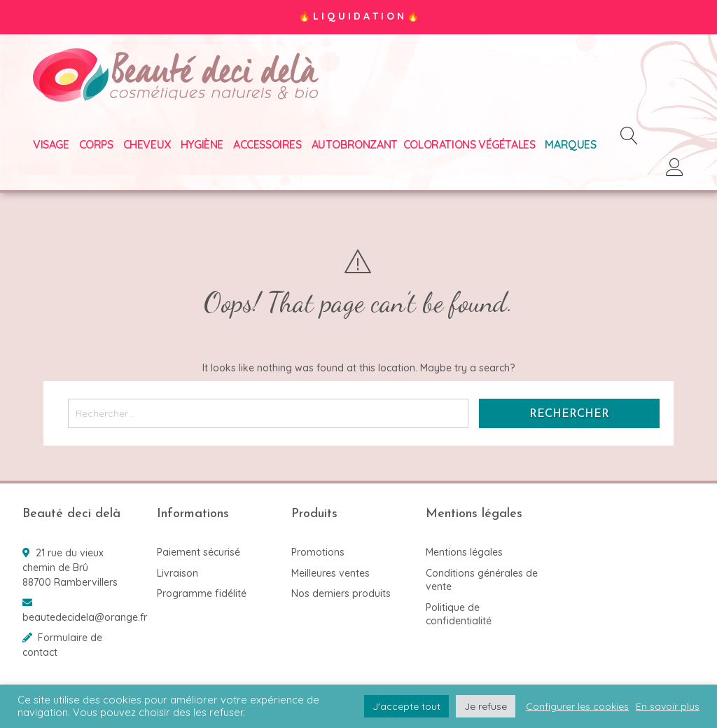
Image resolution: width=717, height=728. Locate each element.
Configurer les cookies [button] (577, 706)
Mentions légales (464, 552)
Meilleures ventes (330, 573)
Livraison (177, 573)
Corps (96, 144)
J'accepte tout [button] (406, 706)
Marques (570, 144)
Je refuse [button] (486, 706)
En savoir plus (668, 706)
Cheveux (147, 144)
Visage (51, 144)
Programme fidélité (202, 593)
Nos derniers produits (341, 593)
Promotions (318, 552)
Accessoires (267, 144)
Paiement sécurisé (199, 552)
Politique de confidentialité (459, 614)
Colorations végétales (469, 144)
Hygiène (202, 144)
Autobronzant (355, 144)
